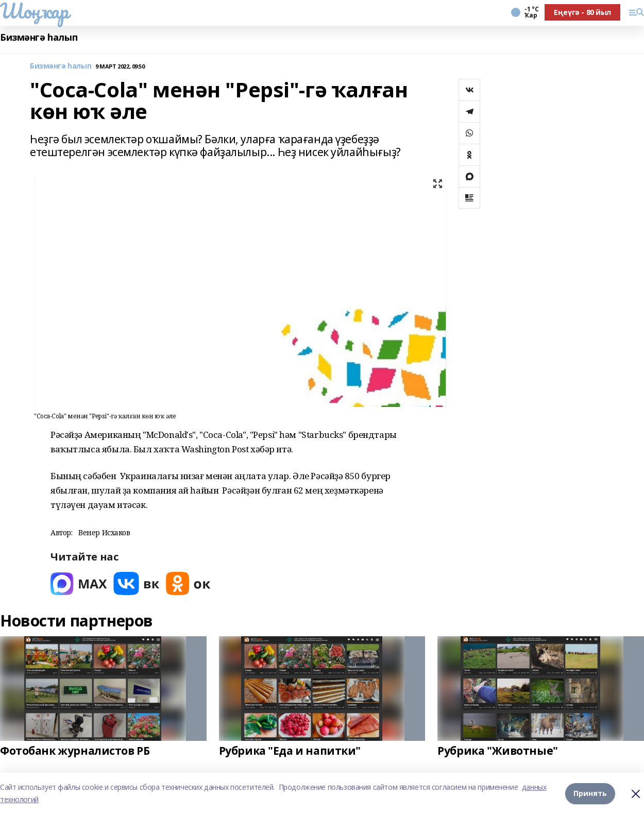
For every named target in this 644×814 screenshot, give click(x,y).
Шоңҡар (34, 11)
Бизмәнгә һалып (39, 37)
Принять (590, 793)
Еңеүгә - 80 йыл (582, 12)
